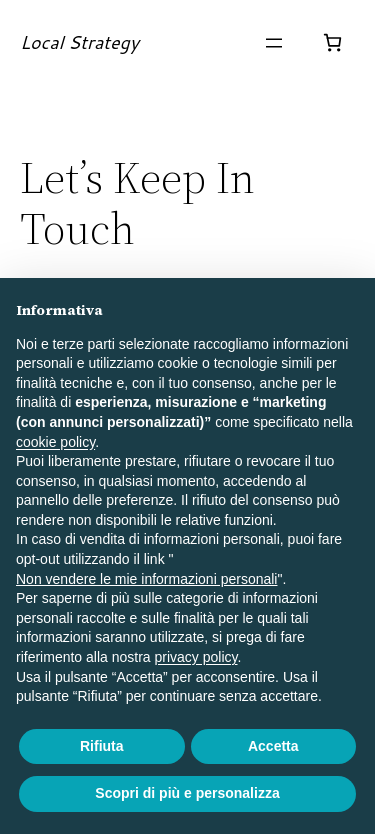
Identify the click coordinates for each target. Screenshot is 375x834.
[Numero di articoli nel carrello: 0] (332, 42)
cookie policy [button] (55, 442)
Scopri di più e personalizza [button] (187, 793)
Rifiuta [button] (102, 746)
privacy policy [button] (196, 657)
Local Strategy (79, 42)
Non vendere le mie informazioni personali (146, 579)
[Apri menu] (274, 43)
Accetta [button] (273, 746)
